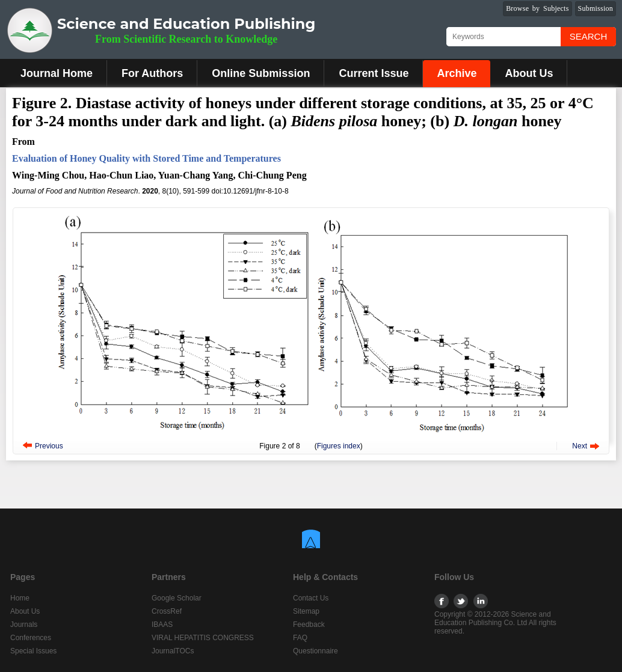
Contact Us (311, 598)
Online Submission (261, 73)
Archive (457, 73)
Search (589, 36)
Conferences (31, 638)
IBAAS (162, 625)
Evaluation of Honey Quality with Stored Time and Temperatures (146, 158)
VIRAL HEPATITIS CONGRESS (203, 638)
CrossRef (167, 611)
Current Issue (374, 73)
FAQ (300, 638)
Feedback (309, 625)
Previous (49, 446)
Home (20, 598)
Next (580, 446)
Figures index (339, 446)
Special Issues (33, 651)
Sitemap (306, 611)
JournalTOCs (173, 651)
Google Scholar (177, 598)
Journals (24, 625)
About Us (529, 73)
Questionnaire (316, 651)
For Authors (152, 73)
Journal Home (57, 73)
